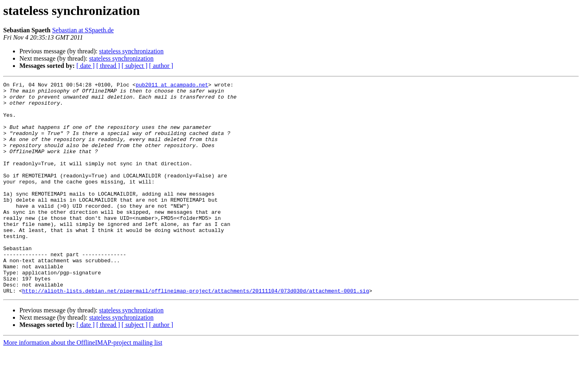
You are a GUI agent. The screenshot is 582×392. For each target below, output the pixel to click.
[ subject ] (135, 66)
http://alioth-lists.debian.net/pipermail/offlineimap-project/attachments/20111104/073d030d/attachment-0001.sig (196, 333)
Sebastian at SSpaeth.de (83, 30)
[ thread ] (108, 66)
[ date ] (85, 66)
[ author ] (161, 66)
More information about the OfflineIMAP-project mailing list (83, 385)
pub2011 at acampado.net (172, 86)
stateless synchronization (131, 51)
